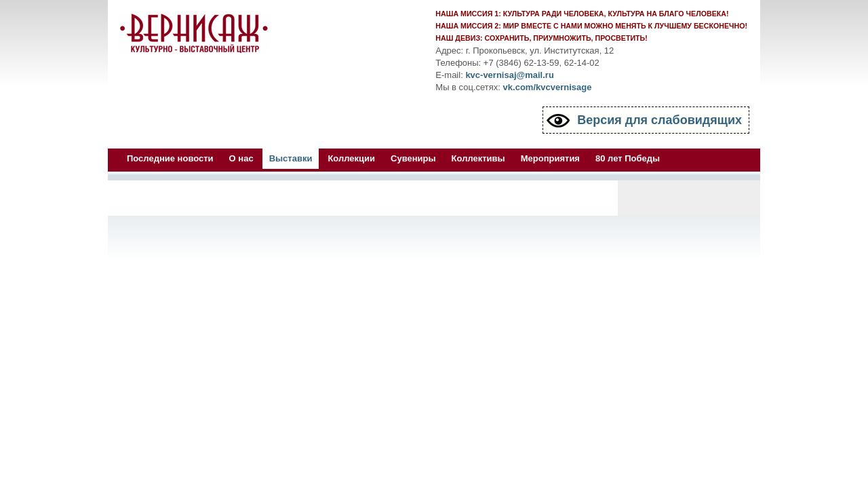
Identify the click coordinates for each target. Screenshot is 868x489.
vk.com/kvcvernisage (548, 87)
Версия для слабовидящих (659, 120)
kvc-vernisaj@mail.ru (509, 75)
